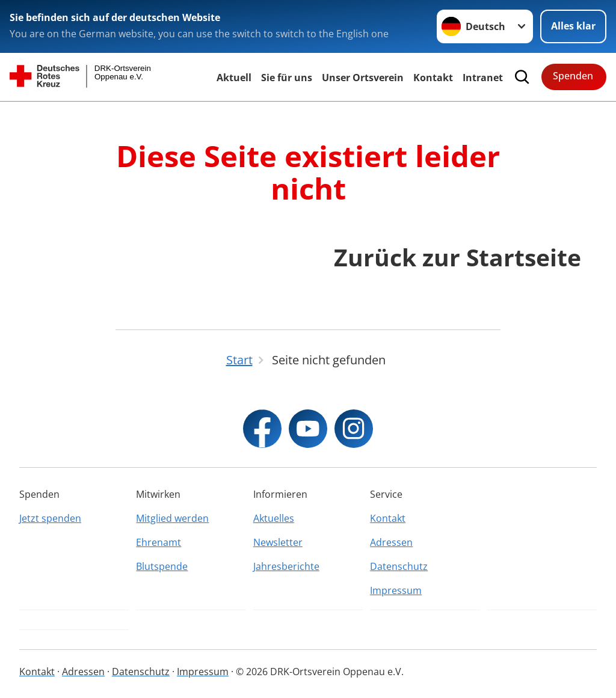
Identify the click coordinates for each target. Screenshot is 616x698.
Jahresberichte (286, 566)
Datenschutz (399, 566)
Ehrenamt (159, 542)
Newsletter (278, 542)
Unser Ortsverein (363, 78)
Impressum (396, 590)
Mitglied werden (172, 518)
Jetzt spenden (50, 518)
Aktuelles (274, 518)
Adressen (391, 542)
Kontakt (433, 78)
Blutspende (162, 566)
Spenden (573, 76)
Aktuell (234, 78)
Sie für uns (287, 78)
